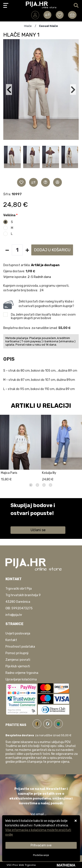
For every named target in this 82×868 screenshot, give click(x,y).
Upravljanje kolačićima (21, 679)
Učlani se (38, 530)
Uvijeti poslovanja (18, 633)
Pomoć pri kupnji (17, 653)
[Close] (41, 845)
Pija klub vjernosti (18, 666)
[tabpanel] (21, 447)
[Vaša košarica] (72, 15)
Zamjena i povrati (18, 660)
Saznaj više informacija (27, 519)
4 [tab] (51, 485)
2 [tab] (37, 485)
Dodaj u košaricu (52, 250)
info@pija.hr (14, 615)
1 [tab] (31, 485)
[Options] (41, 855)
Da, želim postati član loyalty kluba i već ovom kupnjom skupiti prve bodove (43, 316)
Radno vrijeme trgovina (22, 673)
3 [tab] (44, 485)
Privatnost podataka (20, 647)
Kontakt (11, 640)
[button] (12, 162)
